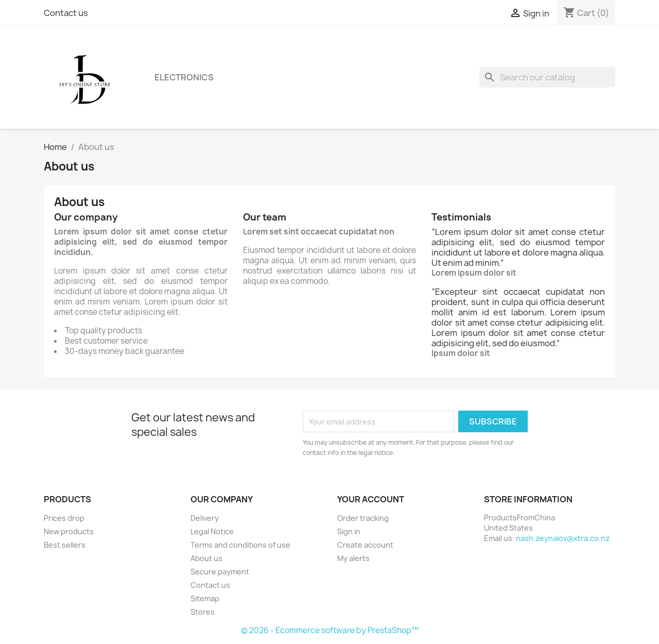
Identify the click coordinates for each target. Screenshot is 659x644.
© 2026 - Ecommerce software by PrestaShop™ (330, 630)
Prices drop (64, 518)
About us (206, 558)
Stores (203, 612)
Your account (371, 499)
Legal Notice (212, 531)
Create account (365, 545)
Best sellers (65, 545)
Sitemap (205, 598)
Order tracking (363, 518)
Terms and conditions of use (240, 545)
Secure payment (220, 572)
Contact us (66, 13)
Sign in (349, 531)
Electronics (184, 77)
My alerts (353, 558)
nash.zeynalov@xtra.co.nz (563, 538)
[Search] (547, 77)
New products (69, 531)
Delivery (205, 518)
